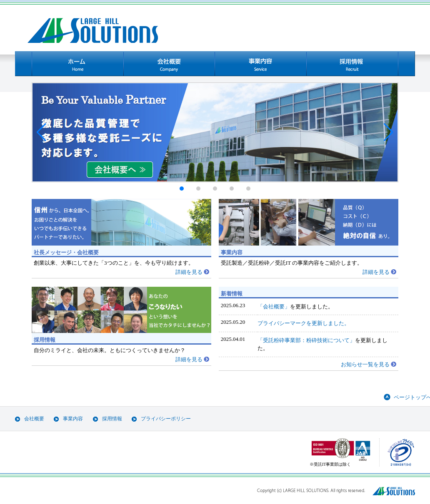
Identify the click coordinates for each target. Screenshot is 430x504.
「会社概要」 (274, 307)
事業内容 (73, 419)
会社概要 (34, 419)
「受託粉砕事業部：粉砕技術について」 (306, 340)
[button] (41, 132)
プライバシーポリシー (166, 419)
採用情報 (112, 419)
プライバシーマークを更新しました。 (304, 323)
